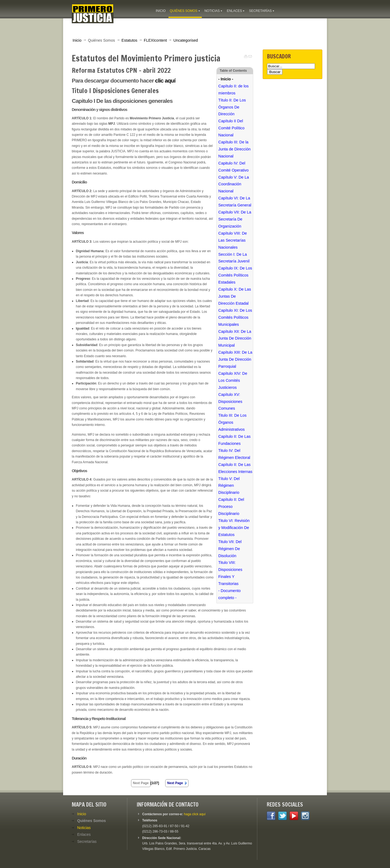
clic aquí (165, 80)
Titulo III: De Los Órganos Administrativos (232, 422)
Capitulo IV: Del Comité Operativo (233, 167)
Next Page (175, 783)
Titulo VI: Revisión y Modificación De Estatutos (234, 528)
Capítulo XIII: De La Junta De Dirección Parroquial (235, 359)
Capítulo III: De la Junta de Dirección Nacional (234, 149)
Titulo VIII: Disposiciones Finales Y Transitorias (230, 573)
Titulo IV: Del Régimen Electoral (234, 454)
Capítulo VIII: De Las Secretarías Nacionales (233, 240)
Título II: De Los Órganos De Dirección (232, 107)
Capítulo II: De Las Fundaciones (234, 440)
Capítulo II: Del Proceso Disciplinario (231, 507)
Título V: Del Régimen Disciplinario (229, 486)
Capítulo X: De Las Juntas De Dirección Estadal (235, 296)
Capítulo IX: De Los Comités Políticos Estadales (235, 275)
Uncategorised (186, 40)
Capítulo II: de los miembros (233, 90)
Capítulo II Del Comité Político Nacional (231, 128)
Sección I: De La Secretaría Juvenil (234, 258)
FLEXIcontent (155, 40)
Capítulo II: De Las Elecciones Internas (235, 468)
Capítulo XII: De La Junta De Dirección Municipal (235, 338)
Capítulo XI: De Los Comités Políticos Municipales (235, 317)
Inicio (77, 40)
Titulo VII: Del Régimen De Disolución (230, 549)
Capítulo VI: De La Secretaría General (235, 202)
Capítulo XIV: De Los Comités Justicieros (233, 380)
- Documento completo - (229, 594)
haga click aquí (195, 814)
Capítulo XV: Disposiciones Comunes (230, 402)
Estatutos (130, 40)
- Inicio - (226, 79)
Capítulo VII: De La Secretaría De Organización (235, 219)
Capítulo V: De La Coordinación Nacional (234, 184)
